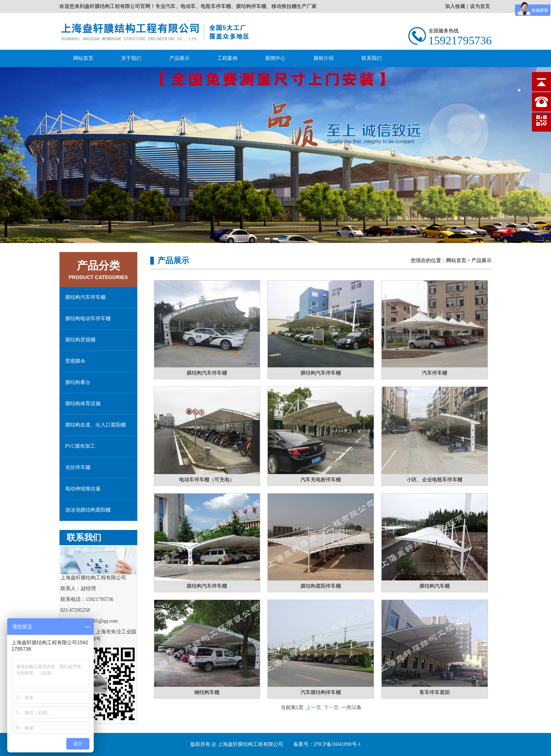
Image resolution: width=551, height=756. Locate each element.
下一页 (331, 708)
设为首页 (480, 6)
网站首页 (83, 58)
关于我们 (131, 58)
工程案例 (227, 58)
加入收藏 (455, 6)
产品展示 (179, 58)
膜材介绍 (324, 58)
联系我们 (372, 58)
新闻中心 (275, 58)
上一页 (314, 708)
